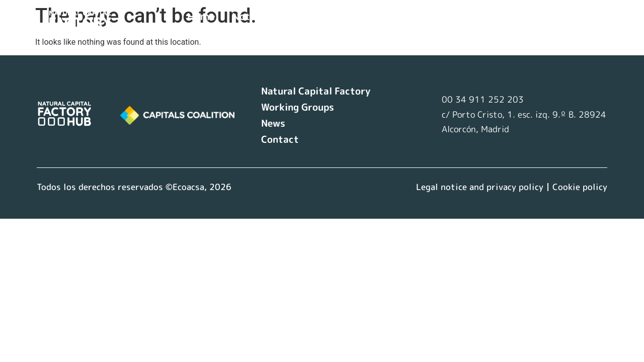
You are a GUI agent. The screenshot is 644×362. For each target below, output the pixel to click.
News (470, 16)
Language (220, 32)
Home (201, 16)
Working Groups (401, 16)
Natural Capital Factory (289, 16)
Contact (519, 16)
